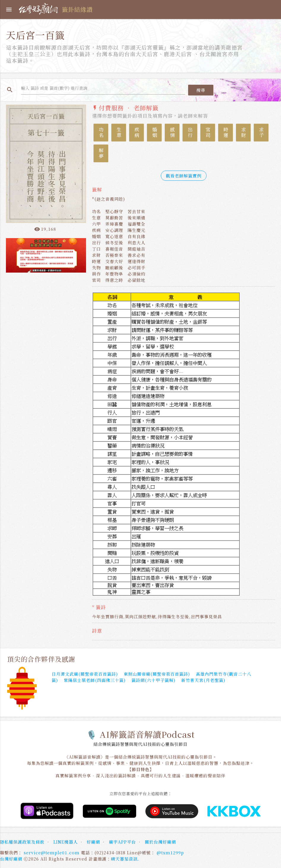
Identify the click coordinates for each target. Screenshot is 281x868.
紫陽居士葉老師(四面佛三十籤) (95, 680)
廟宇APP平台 (122, 842)
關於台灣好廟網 (160, 842)
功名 (101, 133)
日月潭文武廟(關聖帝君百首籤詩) (85, 674)
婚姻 (154, 133)
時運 (226, 133)
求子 (261, 133)
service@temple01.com (52, 853)
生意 (119, 133)
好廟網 (93, 842)
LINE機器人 (66, 842)
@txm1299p (170, 853)
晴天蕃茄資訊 (124, 859)
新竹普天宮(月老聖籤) (203, 680)
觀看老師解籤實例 (184, 176)
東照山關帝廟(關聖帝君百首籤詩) (157, 674)
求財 (243, 133)
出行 (190, 133)
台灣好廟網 (11, 859)
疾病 (137, 133)
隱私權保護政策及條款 (22, 842)
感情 (172, 133)
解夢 (101, 153)
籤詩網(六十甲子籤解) (153, 680)
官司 (208, 133)
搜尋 (201, 90)
